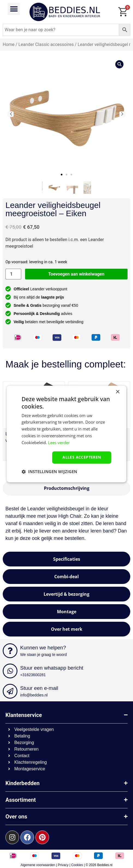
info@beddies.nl (34, 695)
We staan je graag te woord (43, 655)
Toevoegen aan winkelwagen (76, 274)
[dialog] (66, 434)
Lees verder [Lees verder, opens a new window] (59, 442)
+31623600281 (33, 675)
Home (9, 44)
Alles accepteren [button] (82, 457)
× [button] (118, 392)
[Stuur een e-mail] (10, 691)
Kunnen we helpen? (43, 648)
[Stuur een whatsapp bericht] (10, 671)
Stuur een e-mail (39, 688)
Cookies (77, 865)
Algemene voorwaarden (38, 865)
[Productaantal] (13, 274)
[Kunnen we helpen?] (10, 651)
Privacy (63, 865)
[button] (14, 9)
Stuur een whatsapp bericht (52, 668)
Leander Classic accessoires (46, 44)
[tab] (66, 488)
